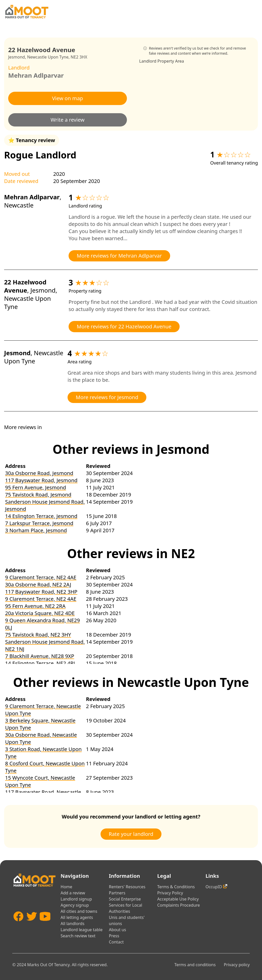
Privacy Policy (170, 893)
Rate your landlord (131, 834)
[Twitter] (32, 926)
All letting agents (77, 917)
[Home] (27, 12)
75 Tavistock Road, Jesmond (38, 495)
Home (67, 887)
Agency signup (75, 905)
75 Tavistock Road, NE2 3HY (38, 635)
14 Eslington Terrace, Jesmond (41, 516)
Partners (117, 893)
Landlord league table (82, 930)
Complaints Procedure (178, 905)
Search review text (78, 936)
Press (114, 936)
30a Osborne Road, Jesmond (39, 473)
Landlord (148, 61)
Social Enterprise (125, 899)
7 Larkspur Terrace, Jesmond (39, 523)
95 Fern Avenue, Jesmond (36, 487)
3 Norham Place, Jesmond (36, 530)
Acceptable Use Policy (178, 899)
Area (179, 61)
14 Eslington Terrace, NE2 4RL (41, 663)
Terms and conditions (195, 965)
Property (166, 61)
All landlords (73, 924)
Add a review (73, 893)
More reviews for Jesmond (107, 397)
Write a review (68, 120)
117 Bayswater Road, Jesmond (41, 480)
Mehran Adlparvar (36, 75)
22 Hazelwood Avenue (25, 286)
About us (118, 930)
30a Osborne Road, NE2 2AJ (38, 585)
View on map (68, 98)
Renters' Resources (127, 887)
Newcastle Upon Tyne (48, 57)
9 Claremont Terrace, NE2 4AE (41, 577)
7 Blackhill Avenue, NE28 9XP (40, 656)
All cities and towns (79, 911)
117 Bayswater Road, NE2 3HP (41, 592)
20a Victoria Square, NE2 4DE (40, 613)
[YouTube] (45, 926)
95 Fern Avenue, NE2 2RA (35, 606)
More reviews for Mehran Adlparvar (119, 256)
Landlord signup (76, 899)
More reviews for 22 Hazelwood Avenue (124, 326)
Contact (116, 942)
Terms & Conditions (176, 887)
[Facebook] (18, 926)
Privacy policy (237, 965)
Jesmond (17, 57)
